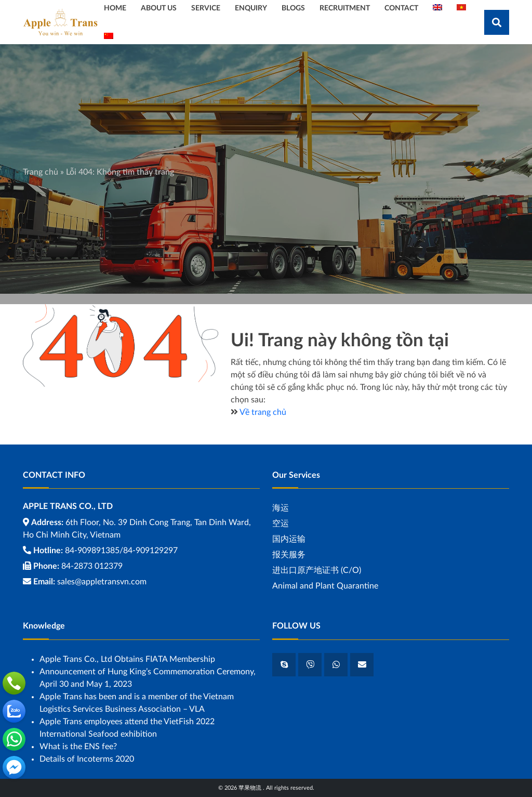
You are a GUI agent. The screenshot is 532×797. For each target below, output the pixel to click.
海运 (281, 508)
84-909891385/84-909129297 (121, 551)
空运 (281, 524)
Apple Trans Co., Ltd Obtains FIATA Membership (127, 659)
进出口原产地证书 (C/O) (317, 570)
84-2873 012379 (92, 566)
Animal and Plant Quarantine (325, 586)
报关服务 (289, 555)
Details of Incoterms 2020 (87, 759)
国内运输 (289, 539)
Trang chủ (41, 172)
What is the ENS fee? (78, 747)
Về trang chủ (263, 412)
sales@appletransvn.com (102, 582)
